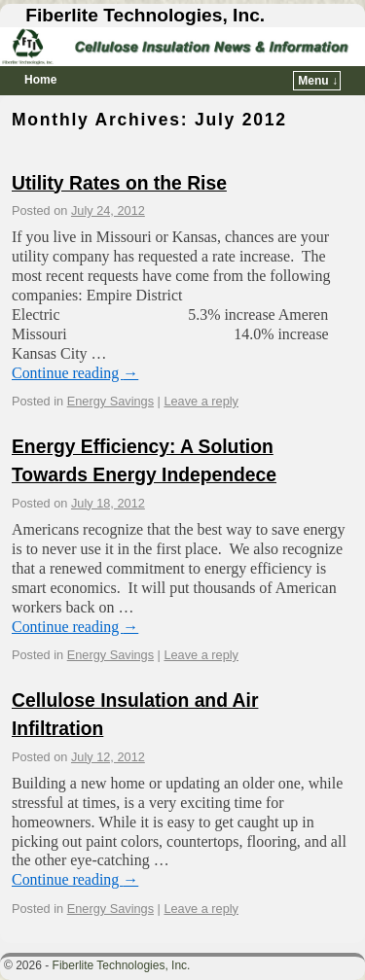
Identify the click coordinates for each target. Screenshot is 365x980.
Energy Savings (110, 401)
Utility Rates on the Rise (119, 183)
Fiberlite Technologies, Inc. (145, 15)
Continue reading (75, 373)
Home (40, 80)
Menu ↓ (318, 81)
